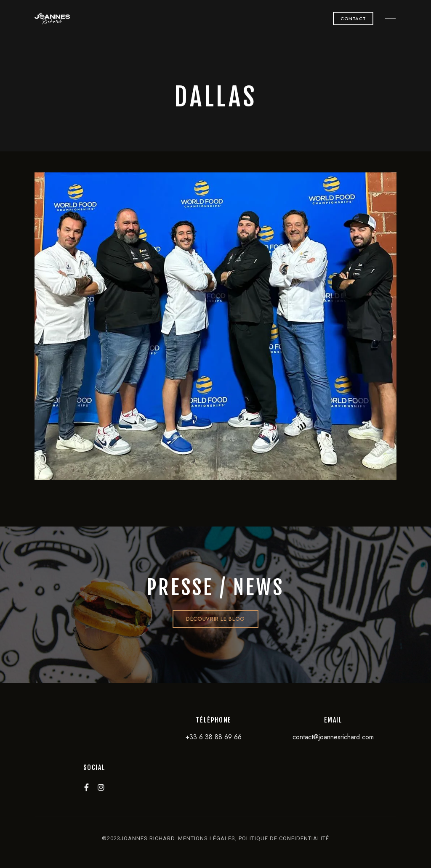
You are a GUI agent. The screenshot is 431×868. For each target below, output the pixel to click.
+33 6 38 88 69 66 (214, 737)
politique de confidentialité (284, 838)
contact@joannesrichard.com (333, 737)
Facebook (86, 787)
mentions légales (207, 838)
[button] (353, 19)
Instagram (101, 787)
